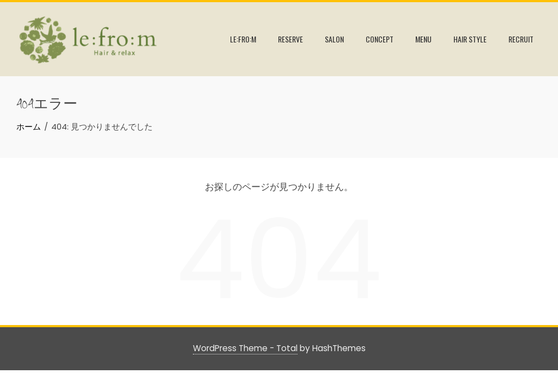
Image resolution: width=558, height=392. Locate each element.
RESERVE (290, 39)
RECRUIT (521, 39)
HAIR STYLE (470, 39)
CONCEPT (380, 39)
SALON (334, 39)
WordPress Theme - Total (245, 348)
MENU (423, 39)
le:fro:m (243, 39)
